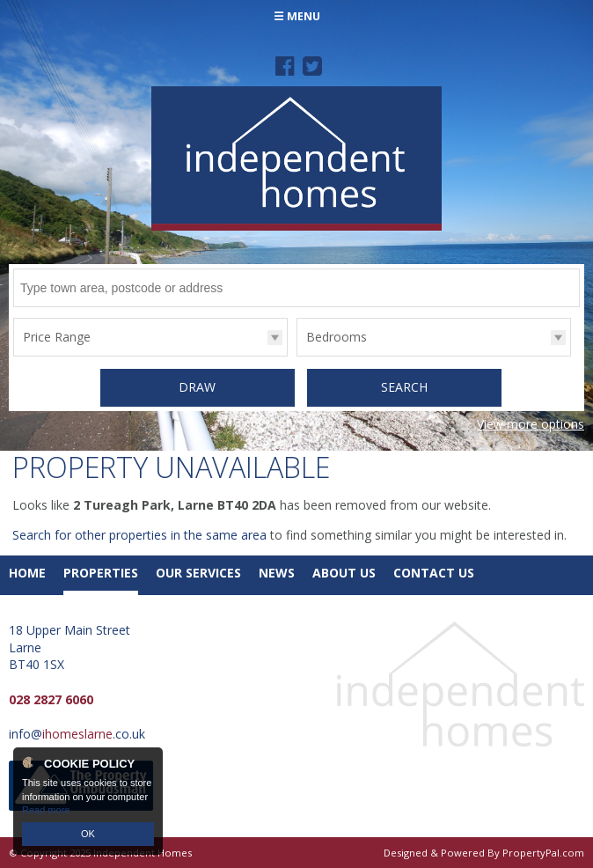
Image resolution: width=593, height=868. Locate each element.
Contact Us (434, 573)
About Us (344, 573)
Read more (46, 810)
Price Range (57, 337)
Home (27, 573)
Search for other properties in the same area (139, 535)
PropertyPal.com (543, 853)
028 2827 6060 (51, 699)
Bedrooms (337, 337)
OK (88, 834)
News (277, 573)
